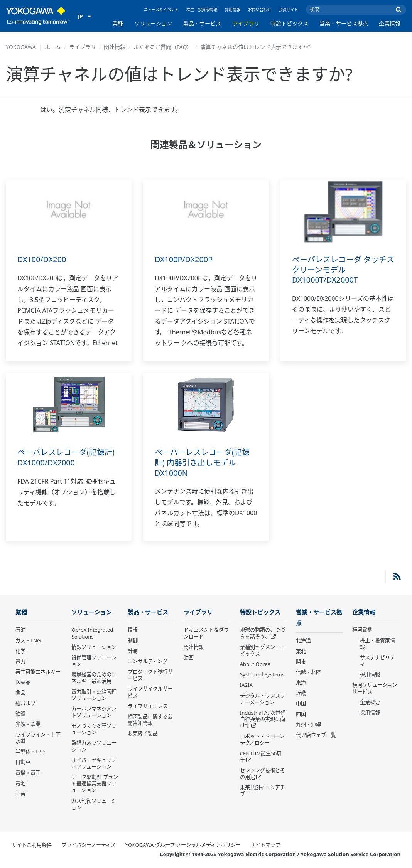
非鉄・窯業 (28, 725)
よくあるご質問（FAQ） (163, 47)
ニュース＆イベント (161, 10)
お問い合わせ (260, 10)
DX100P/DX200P (184, 259)
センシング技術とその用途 (263, 774)
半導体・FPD (30, 752)
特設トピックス (289, 23)
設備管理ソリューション (94, 661)
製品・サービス (202, 23)
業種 (118, 23)
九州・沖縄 (308, 725)
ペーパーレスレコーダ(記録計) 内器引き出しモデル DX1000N (202, 462)
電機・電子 (28, 773)
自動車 (23, 762)
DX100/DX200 (42, 259)
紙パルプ (25, 703)
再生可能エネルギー (38, 672)
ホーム (53, 47)
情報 (133, 630)
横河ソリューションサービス (375, 689)
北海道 (303, 641)
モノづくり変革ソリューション (94, 729)
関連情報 (115, 47)
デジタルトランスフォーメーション (263, 699)
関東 (301, 662)
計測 (133, 651)
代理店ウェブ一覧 (316, 736)
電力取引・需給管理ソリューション (94, 695)
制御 (133, 641)
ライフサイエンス (148, 706)
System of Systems (262, 675)
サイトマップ (265, 845)
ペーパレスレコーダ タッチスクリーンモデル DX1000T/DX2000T (343, 270)
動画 (189, 658)
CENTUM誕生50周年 (261, 757)
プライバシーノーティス (89, 845)
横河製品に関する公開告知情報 (150, 720)
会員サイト (289, 10)
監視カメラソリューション (94, 746)
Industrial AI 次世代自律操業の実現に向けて (263, 720)
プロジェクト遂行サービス (150, 675)
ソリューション (153, 23)
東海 (301, 683)
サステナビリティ (377, 661)
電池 (20, 784)
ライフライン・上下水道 (38, 738)
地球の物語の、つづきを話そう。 (263, 633)
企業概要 (370, 703)
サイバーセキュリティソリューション (94, 764)
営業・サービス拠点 (344, 23)
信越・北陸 (308, 673)
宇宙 (20, 794)
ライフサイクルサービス (150, 692)
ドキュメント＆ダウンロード (206, 633)
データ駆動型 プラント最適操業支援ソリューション (95, 784)
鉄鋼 (20, 714)
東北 (301, 652)
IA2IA (246, 685)
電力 (20, 662)
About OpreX (255, 664)
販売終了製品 (143, 734)
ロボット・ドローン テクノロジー (262, 740)
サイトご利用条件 (32, 845)
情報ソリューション (94, 647)
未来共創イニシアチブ (263, 791)
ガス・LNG (28, 641)
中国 (301, 704)
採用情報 (233, 10)
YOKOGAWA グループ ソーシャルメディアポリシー (183, 845)
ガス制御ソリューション (94, 805)
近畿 (301, 694)
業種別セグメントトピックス (263, 651)
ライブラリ (246, 23)
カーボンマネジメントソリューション (94, 712)
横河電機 (362, 630)
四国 (301, 715)
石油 (20, 630)
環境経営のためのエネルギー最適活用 (94, 678)
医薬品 (23, 683)
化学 (20, 651)
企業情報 (390, 23)
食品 (20, 693)
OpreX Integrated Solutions (92, 633)
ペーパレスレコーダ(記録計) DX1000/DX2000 (66, 457)
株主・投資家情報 (202, 10)
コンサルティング (148, 662)
